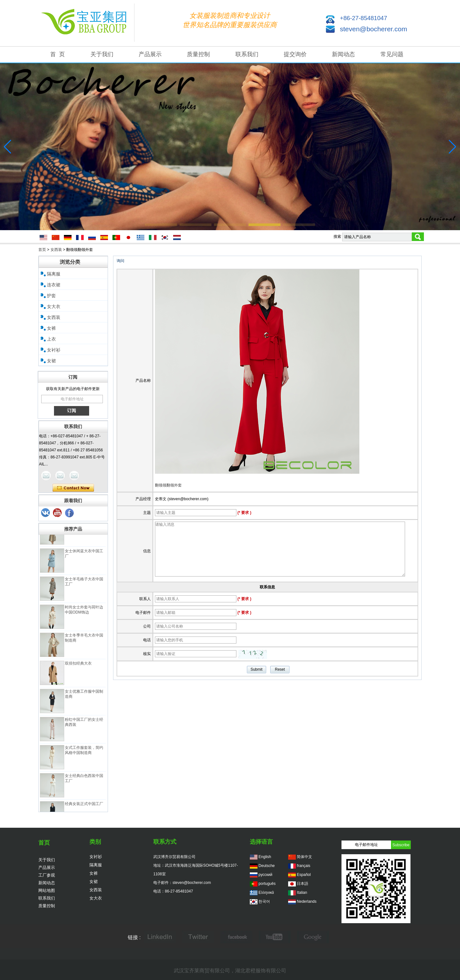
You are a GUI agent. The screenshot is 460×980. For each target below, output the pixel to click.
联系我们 (247, 54)
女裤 (51, 328)
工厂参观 (47, 875)
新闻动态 (343, 54)
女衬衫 (54, 350)
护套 (51, 296)
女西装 (56, 250)
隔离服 (54, 274)
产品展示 (150, 54)
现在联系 (73, 488)
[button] (161, 225)
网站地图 (47, 890)
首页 (42, 250)
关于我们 (102, 54)
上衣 (51, 339)
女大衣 (54, 306)
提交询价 (295, 54)
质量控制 (198, 54)
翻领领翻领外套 (168, 485)
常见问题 (392, 54)
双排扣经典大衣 (78, 666)
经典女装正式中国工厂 (84, 806)
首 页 (57, 54)
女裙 (51, 361)
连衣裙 (54, 285)
